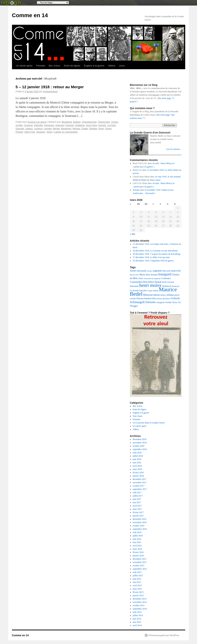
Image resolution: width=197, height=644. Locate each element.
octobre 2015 (138, 566)
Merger (56, 129)
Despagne (49, 125)
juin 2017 (137, 499)
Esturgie (70, 125)
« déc (133, 234)
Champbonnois (89, 122)
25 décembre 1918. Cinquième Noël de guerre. (153, 261)
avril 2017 (137, 506)
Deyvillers (149, 282)
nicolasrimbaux (50, 92)
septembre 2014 (140, 609)
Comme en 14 (30, 15)
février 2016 (138, 552)
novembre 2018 (140, 443)
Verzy (175, 302)
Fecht (164, 282)
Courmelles (136, 282)
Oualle (85, 129)
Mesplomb (66, 129)
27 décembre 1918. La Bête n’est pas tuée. (151, 257)
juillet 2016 (138, 536)
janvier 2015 (138, 595)
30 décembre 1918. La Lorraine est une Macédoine (155, 251)
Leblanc (29, 129)
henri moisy (92, 125)
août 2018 (137, 453)
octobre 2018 (138, 446)
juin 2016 (137, 539)
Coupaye (28, 125)
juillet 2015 (138, 576)
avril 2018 (137, 466)
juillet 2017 (138, 496)
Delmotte (39, 125)
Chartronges (104, 122)
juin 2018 (137, 459)
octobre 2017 (138, 486)
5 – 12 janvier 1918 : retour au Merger (50, 87)
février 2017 (138, 512)
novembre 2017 (140, 482)
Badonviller (176, 271)
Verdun (168, 302)
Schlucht (175, 298)
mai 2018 (137, 463)
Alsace (150, 271)
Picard (108, 129)
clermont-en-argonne (152, 278)
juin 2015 (137, 579)
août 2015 (137, 572)
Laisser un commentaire (66, 132)
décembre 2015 (140, 559)
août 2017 (137, 492)
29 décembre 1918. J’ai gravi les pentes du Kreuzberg (156, 254)
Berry (142, 275)
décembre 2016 (140, 519)
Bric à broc (55, 66)
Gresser (171, 282)
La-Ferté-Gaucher (138, 290)
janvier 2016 (138, 556)
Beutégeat (67, 122)
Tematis (136, 190)
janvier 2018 (138, 476)
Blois (148, 275)
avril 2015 (137, 585)
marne (156, 291)
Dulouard (60, 125)
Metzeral (148, 295)
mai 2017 (137, 502)
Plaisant (140, 298)
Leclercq (38, 129)
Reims (160, 299)
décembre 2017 (140, 479)
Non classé (137, 416)
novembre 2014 (140, 602)
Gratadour (80, 125)
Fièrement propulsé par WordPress (164, 635)
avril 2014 (137, 625)
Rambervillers (151, 298)
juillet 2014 (138, 615)
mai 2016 (137, 542)
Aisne (133, 271)
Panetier (93, 129)
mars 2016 (137, 549)
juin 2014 (137, 619)
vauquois (160, 302)
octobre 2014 (138, 605)
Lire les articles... (174, 149)
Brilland (77, 122)
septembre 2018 (140, 449)
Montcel (76, 129)
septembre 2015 (140, 569)
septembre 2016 (140, 529)
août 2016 (137, 532)
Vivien (49, 132)
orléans (170, 295)
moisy (163, 295)
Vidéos (112, 66)
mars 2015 (137, 589)
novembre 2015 (140, 562)
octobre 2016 (138, 526)
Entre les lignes (72, 66)
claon (141, 278)
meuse (157, 295)
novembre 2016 (140, 522)
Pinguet (19, 132)
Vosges (134, 306)
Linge (150, 291)
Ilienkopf (175, 286)
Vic (179, 302)
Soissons (150, 302)
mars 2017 (137, 509)
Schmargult (137, 302)
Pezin (101, 129)
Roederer (167, 298)
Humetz (102, 125)
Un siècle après (24, 66)
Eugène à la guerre (94, 66)
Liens (122, 66)
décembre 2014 (140, 599)
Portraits (41, 66)
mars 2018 (137, 469)
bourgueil (165, 274)
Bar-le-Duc (135, 275)
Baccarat (167, 271)
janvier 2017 (138, 516)
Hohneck (167, 286)
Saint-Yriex (30, 132)
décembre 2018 (140, 439)
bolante (154, 275)
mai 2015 (137, 582)
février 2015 (138, 592)
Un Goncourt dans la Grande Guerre (149, 423)
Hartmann (134, 286)
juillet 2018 (138, 456)
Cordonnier (166, 278)
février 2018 (138, 473)
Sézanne (41, 132)
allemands (141, 271)
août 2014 (137, 612)
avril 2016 (137, 546)
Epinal (158, 282)
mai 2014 (137, 622)
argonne (157, 271)
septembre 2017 (140, 489)
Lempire (48, 129)
